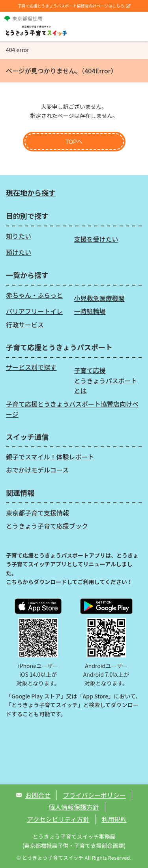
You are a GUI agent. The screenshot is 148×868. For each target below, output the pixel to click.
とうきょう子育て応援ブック (47, 526)
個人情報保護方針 (74, 807)
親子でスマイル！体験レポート (50, 457)
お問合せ (38, 795)
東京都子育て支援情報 (37, 513)
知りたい (19, 236)
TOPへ (74, 141)
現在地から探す (31, 192)
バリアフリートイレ (34, 311)
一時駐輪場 (90, 311)
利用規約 (114, 819)
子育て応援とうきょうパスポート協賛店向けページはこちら (74, 6)
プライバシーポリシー (94, 795)
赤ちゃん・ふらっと (34, 295)
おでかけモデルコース (37, 470)
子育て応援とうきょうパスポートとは (106, 380)
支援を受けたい (96, 239)
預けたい (19, 252)
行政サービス (25, 325)
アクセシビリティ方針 (58, 819)
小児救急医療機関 (99, 298)
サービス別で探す (31, 367)
